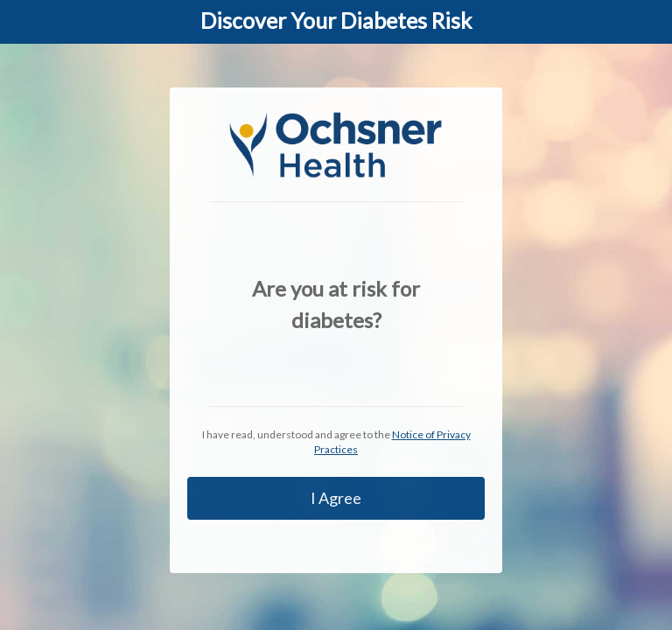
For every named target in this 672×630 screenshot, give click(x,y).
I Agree (336, 498)
